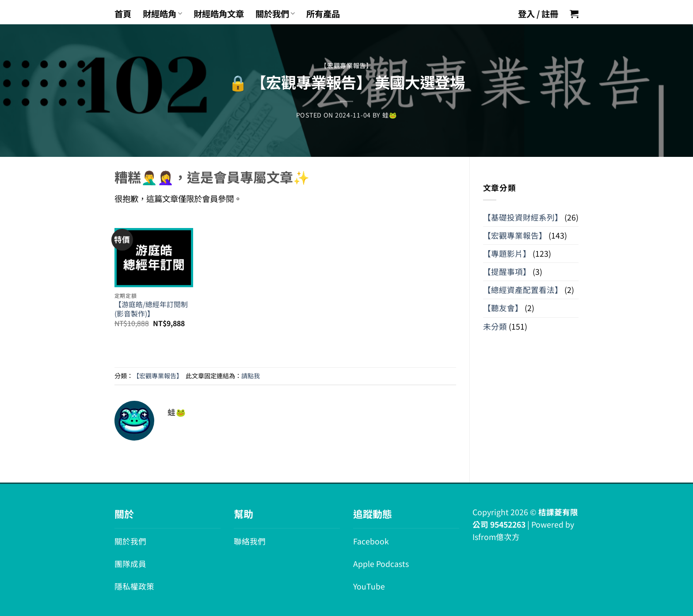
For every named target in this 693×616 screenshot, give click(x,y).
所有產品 (323, 14)
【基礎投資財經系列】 (523, 217)
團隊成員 (130, 564)
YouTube (369, 586)
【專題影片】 (507, 253)
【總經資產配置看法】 (523, 290)
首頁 (123, 14)
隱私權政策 (134, 586)
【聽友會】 (503, 308)
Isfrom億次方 (496, 537)
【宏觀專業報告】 (346, 65)
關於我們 (275, 14)
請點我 (251, 376)
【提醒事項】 (507, 272)
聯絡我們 (250, 541)
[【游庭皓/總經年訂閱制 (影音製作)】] (154, 251)
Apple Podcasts (381, 564)
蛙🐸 (390, 115)
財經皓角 (162, 14)
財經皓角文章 (219, 14)
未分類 (495, 326)
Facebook (371, 541)
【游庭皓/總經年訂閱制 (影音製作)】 (151, 309)
